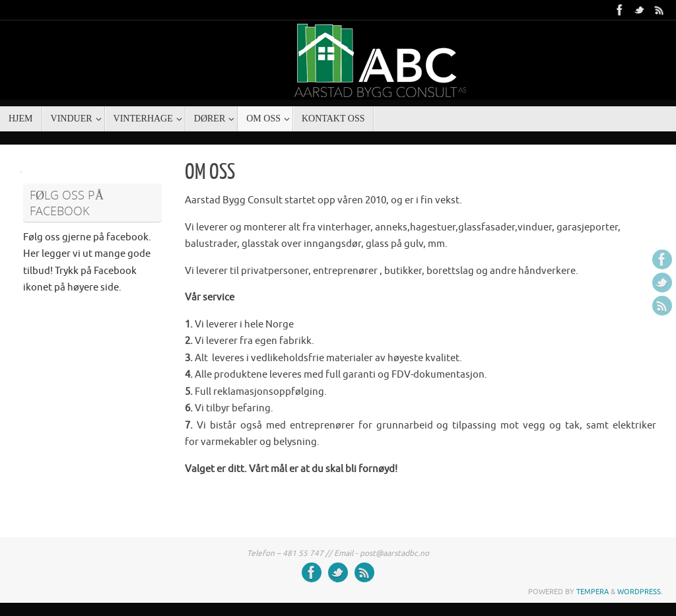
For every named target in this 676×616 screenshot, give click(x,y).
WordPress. (640, 592)
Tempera (592, 592)
